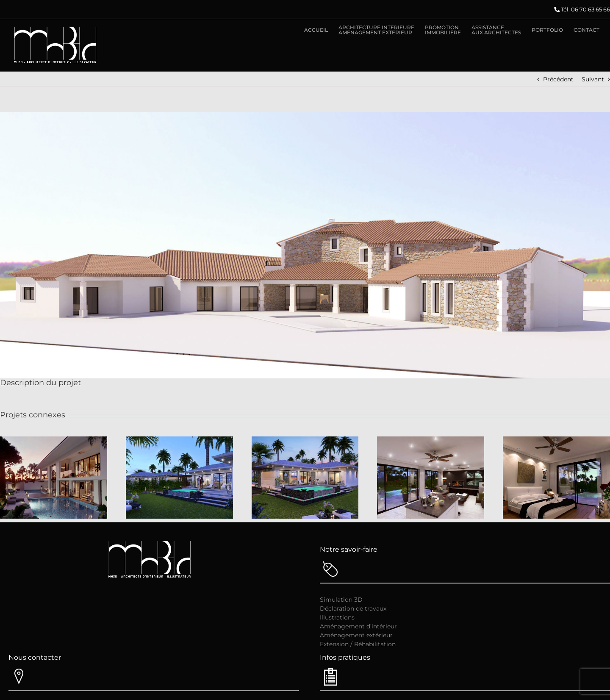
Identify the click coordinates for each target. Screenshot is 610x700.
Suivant (593, 79)
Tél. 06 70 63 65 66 (585, 9)
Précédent (558, 79)
